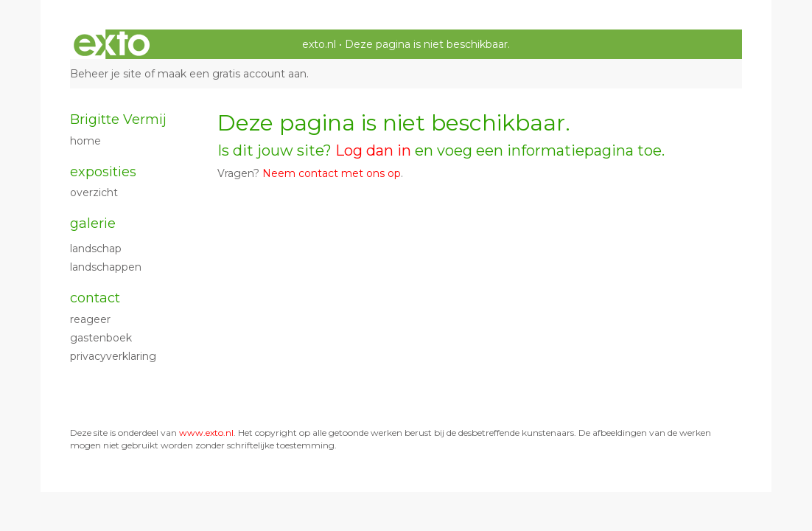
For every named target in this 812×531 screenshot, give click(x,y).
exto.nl (319, 44)
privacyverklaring (113, 356)
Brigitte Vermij (118, 119)
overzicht (94, 192)
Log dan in (373, 150)
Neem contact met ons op (332, 173)
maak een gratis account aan (232, 74)
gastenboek (101, 338)
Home (85, 141)
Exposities (103, 172)
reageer (90, 319)
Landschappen (106, 267)
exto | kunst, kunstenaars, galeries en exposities (112, 44)
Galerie (93, 223)
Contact (95, 298)
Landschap (96, 249)
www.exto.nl (206, 433)
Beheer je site (106, 74)
